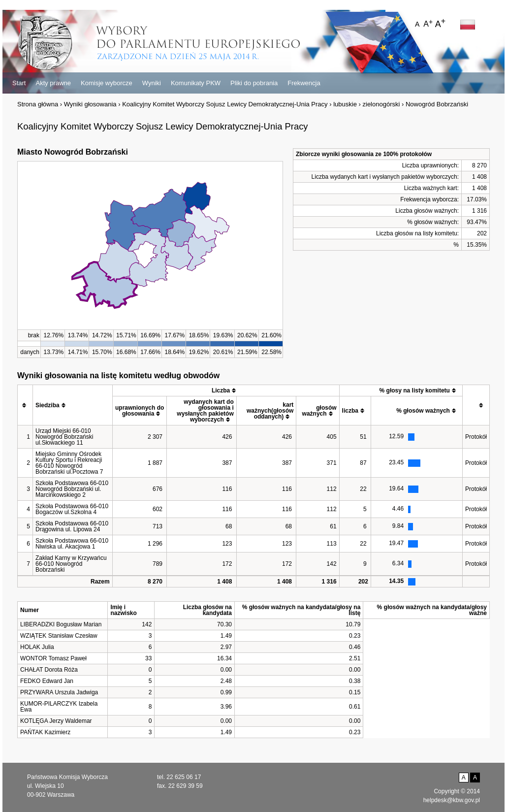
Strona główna (38, 104)
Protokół (476, 437)
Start (19, 83)
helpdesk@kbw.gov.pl (452, 800)
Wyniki (152, 83)
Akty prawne (53, 83)
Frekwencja (304, 83)
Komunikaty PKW (196, 83)
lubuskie (345, 104)
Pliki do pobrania (254, 83)
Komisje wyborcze (107, 83)
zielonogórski (381, 104)
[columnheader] (25, 405)
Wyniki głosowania (90, 104)
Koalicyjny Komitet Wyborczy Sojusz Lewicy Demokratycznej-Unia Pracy (225, 104)
